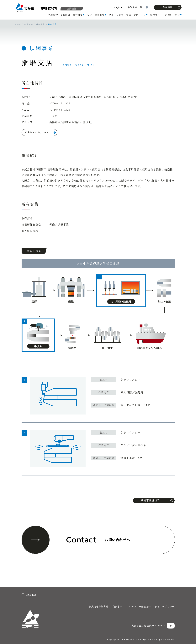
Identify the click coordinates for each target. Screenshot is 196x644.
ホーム (18, 24)
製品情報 (171, 7)
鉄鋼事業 (40, 24)
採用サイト (156, 15)
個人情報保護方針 (99, 607)
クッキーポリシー (165, 607)
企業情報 (72, 9)
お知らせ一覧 (135, 7)
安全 (90, 15)
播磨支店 (52, 24)
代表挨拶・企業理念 (59, 15)
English (118, 7)
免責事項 (118, 607)
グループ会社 (116, 15)
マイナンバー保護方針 (139, 607)
